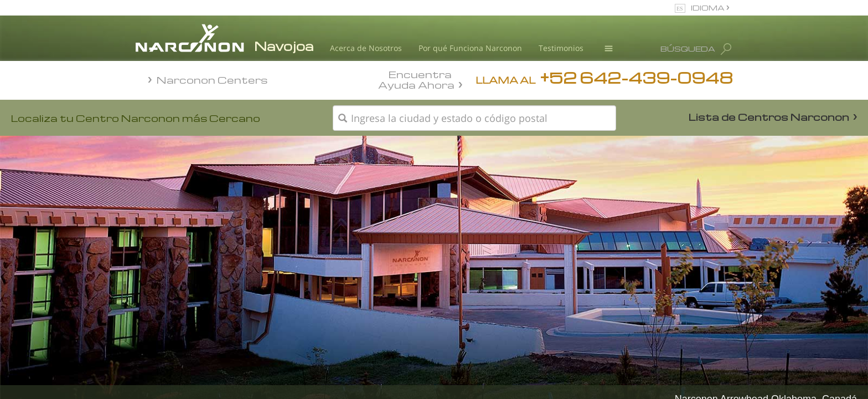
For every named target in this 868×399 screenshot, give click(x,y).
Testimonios (561, 48)
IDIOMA (709, 7)
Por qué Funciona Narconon (470, 48)
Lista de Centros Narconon (769, 117)
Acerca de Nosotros (366, 48)
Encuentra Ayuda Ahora (416, 79)
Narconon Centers (212, 80)
